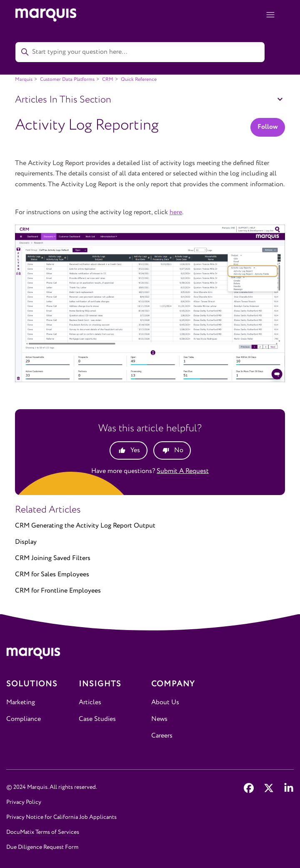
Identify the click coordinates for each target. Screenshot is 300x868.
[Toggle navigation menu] (270, 15)
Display (26, 542)
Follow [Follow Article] (268, 127)
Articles (90, 702)
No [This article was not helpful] (179, 450)
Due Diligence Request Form (42, 847)
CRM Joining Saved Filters (53, 558)
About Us (165, 702)
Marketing (21, 702)
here (176, 212)
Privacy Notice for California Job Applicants (61, 817)
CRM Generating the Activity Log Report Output (85, 526)
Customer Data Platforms (67, 79)
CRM (108, 79)
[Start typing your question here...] (140, 52)
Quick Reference (139, 79)
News (159, 719)
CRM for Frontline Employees (58, 591)
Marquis (24, 79)
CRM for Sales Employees (52, 574)
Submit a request (183, 471)
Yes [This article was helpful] (135, 450)
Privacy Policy (24, 802)
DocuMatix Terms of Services (43, 832)
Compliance (24, 719)
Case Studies (97, 719)
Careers (162, 736)
